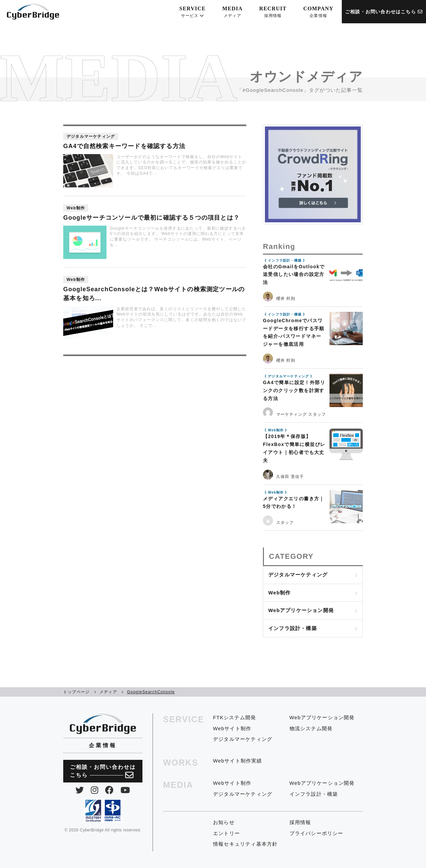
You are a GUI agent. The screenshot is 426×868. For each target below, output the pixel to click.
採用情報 (300, 822)
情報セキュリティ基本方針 (245, 844)
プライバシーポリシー (317, 833)
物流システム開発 (311, 728)
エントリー (226, 833)
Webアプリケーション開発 (301, 610)
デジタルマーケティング (298, 575)
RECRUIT (273, 12)
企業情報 (103, 745)
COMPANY (318, 12)
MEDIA (232, 12)
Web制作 (279, 593)
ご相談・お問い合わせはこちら (384, 12)
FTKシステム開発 (234, 717)
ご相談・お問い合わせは (103, 772)
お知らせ (224, 822)
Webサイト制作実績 (238, 761)
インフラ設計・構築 (293, 628)
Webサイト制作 (232, 728)
